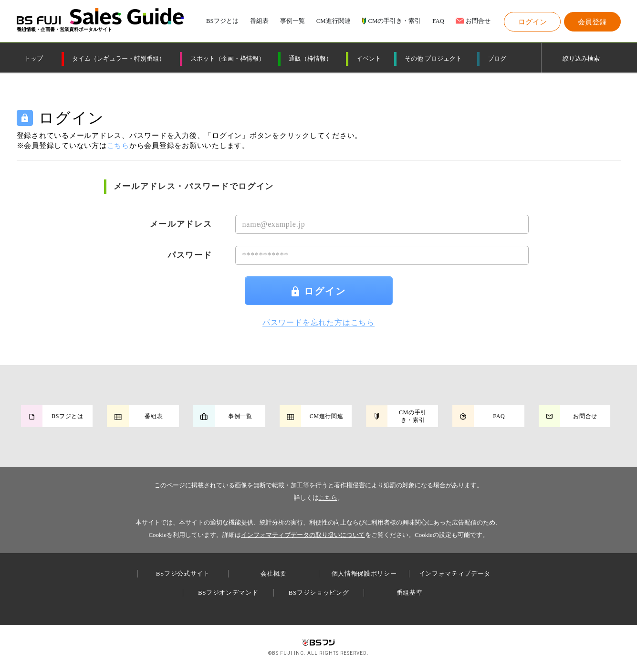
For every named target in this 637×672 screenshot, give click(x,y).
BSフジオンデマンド (228, 593)
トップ (34, 59)
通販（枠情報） (310, 59)
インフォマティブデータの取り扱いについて (303, 535)
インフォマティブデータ (455, 573)
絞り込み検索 (581, 59)
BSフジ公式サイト (183, 573)
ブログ (497, 59)
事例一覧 (292, 21)
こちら (328, 498)
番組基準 (410, 593)
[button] (532, 22)
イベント (369, 59)
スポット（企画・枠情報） (228, 59)
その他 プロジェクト (433, 59)
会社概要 (274, 573)
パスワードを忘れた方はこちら (318, 322)
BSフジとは (222, 21)
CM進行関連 (334, 21)
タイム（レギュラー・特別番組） (119, 59)
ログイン (319, 291)
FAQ (438, 21)
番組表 (259, 21)
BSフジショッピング (319, 593)
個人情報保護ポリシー (364, 573)
